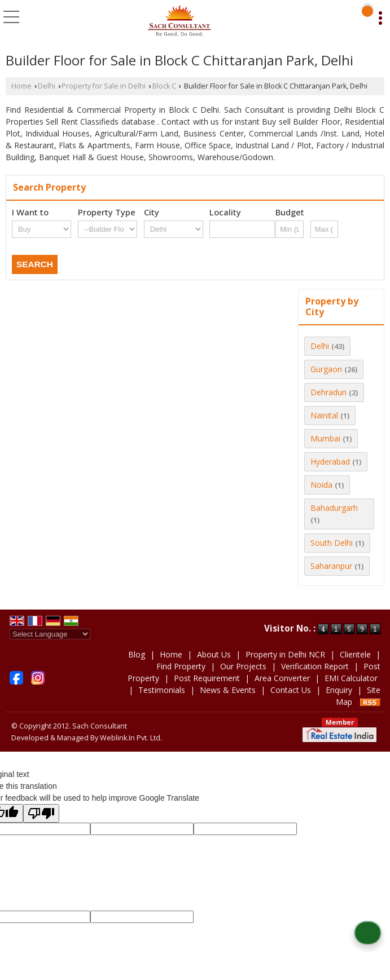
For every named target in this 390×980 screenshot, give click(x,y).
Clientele (355, 654)
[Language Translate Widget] (50, 634)
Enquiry (339, 690)
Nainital (324, 415)
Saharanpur (331, 566)
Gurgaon (326, 369)
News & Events (228, 690)
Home (21, 86)
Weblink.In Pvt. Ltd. (131, 738)
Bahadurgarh (334, 508)
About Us (214, 654)
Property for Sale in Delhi (104, 86)
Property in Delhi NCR (285, 654)
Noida (321, 485)
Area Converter (282, 678)
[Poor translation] (41, 813)
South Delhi (332, 543)
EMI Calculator (351, 678)
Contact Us (291, 690)
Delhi (47, 86)
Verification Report (315, 666)
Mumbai (325, 438)
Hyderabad (330, 462)
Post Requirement (207, 678)
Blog (137, 654)
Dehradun (328, 392)
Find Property (181, 666)
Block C (164, 86)
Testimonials (162, 690)
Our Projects (243, 666)
